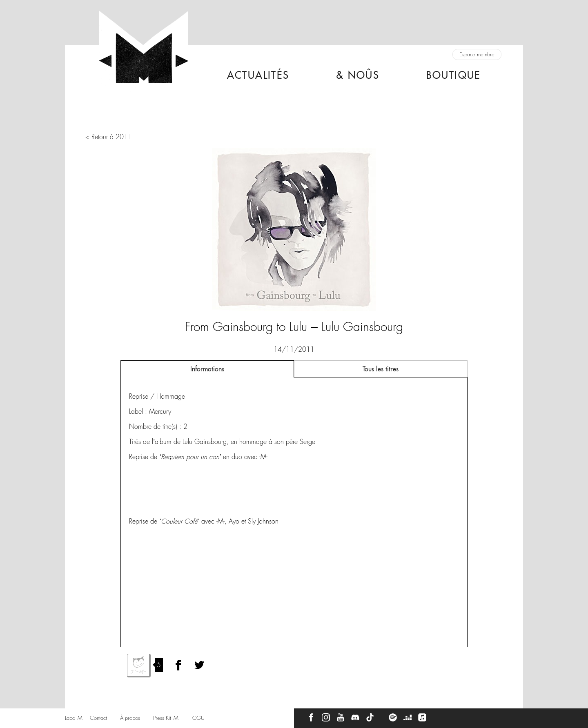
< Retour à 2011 (109, 137)
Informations (207, 369)
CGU (198, 718)
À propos (130, 718)
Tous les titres (381, 369)
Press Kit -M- (166, 718)
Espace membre (477, 54)
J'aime (139, 666)
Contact (98, 718)
